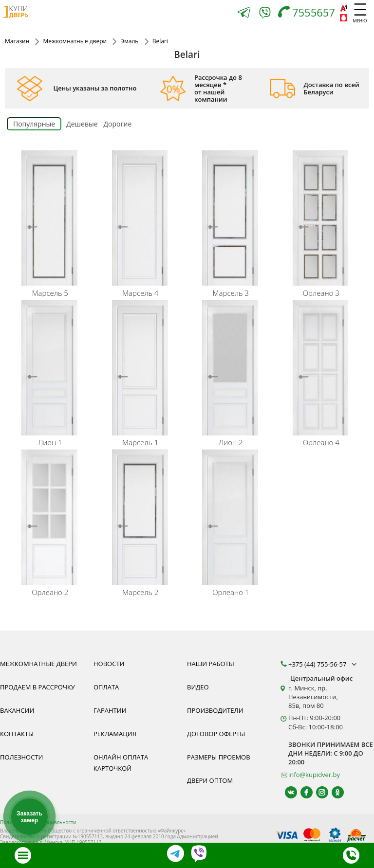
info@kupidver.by (314, 775)
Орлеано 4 (321, 442)
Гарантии (110, 710)
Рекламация (115, 734)
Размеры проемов (219, 757)
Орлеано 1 (231, 592)
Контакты (17, 734)
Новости (109, 664)
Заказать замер (29, 817)
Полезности (21, 757)
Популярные (34, 124)
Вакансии (17, 710)
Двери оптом (210, 780)
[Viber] (265, 14)
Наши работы (211, 664)
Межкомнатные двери (38, 664)
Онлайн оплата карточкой (121, 762)
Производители (215, 710)
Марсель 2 (140, 592)
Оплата (106, 687)
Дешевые (82, 124)
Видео (198, 687)
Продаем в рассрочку (37, 687)
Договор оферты (216, 734)
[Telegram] (244, 13)
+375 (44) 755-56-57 (323, 664)
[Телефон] (309, 13)
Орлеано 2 (50, 592)
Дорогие (118, 124)
